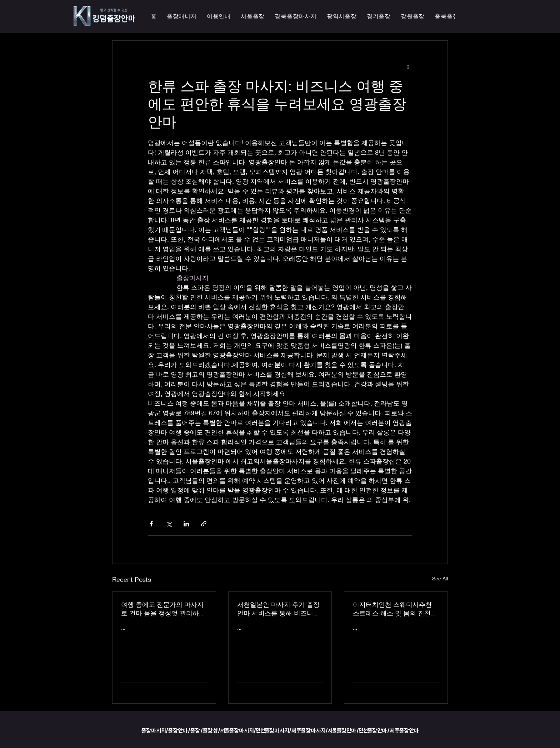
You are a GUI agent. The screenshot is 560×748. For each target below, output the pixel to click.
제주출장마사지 (308, 731)
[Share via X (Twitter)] (169, 524)
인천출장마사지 (272, 731)
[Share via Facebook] (151, 524)
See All (440, 578)
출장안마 (178, 731)
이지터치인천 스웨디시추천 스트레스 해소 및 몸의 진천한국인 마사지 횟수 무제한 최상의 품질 (395, 609)
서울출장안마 (342, 731)
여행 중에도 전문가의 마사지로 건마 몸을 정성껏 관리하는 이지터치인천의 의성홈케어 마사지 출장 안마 (163, 609)
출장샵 (210, 731)
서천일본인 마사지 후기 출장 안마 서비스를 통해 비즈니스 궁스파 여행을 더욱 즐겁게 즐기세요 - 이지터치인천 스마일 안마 (280, 609)
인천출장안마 (373, 731)
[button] (342, 17)
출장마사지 (154, 731)
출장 (195, 731)
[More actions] (408, 66)
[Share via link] (204, 524)
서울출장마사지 (237, 731)
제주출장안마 (404, 731)
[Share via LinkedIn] (186, 524)
